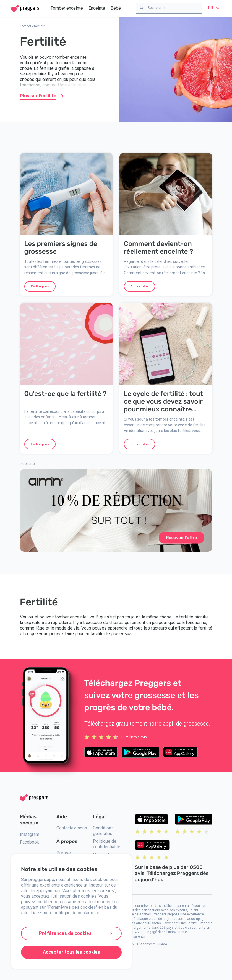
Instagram (30, 834)
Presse (64, 853)
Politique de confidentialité (107, 844)
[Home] (25, 8)
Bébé (116, 8)
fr (214, 8)
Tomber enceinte (67, 8)
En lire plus (40, 286)
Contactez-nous (72, 828)
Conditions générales (103, 831)
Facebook (29, 842)
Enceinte (97, 8)
